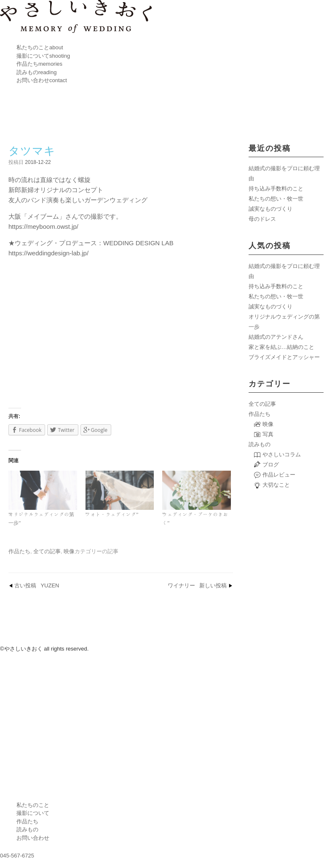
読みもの (36, 72)
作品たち (39, 64)
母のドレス (262, 219)
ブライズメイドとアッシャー (284, 357)
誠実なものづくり (270, 209)
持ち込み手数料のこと (276, 189)
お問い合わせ (42, 80)
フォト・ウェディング (111, 514)
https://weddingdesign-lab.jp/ (48, 253)
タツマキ (32, 151)
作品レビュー (279, 475)
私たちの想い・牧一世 (276, 199)
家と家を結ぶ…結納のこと (281, 347)
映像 (69, 551)
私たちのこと (40, 47)
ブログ (271, 465)
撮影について (43, 56)
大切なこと (276, 485)
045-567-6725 (17, 856)
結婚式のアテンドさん (276, 337)
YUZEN (37, 586)
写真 (268, 434)
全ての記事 (47, 551)
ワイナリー (197, 586)
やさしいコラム (282, 454)
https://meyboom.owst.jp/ (43, 226)
